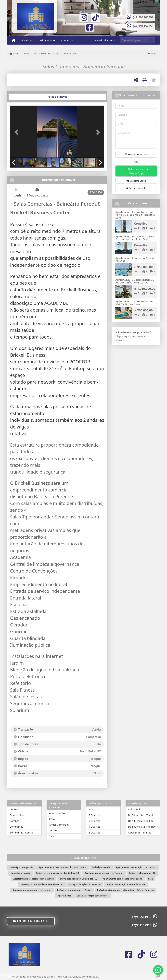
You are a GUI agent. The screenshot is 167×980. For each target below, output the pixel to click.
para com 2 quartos (62, 867)
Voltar (153, 53)
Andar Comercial (59, 825)
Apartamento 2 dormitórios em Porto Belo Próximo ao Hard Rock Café (135, 215)
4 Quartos (95, 827)
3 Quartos (95, 821)
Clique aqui (122, 336)
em (142, 873)
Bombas (14, 821)
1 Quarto (94, 809)
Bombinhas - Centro (21, 833)
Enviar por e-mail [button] (136, 154)
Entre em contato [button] (31, 921)
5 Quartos (95, 833)
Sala (57, 53)
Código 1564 (70, 53)
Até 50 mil (134, 809)
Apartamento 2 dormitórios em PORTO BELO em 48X (134, 303)
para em (58, 873)
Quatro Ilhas (17, 815)
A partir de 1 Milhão (140, 833)
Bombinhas (16, 827)
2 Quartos (95, 815)
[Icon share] (84, 17)
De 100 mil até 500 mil (141, 821)
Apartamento (57, 813)
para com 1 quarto (123, 879)
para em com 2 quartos (125, 890)
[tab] (21, 97)
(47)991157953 (143, 26)
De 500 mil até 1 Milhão (142, 827)
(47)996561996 (143, 17)
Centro (14, 809)
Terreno (54, 830)
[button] (17, 132)
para (21, 867)
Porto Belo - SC (42, 53)
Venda (26, 53)
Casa (52, 819)
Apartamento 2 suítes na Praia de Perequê (135, 259)
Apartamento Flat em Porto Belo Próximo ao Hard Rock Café (135, 238)
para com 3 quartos (34, 879)
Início (14, 53)
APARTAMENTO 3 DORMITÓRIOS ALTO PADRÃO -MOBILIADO (135, 281)
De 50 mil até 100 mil (140, 815)
